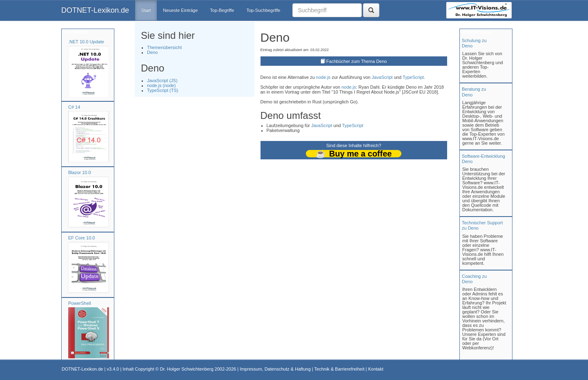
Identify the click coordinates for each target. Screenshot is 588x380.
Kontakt (375, 369)
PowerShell (80, 303)
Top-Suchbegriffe (263, 10)
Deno (152, 52)
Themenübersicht (164, 47)
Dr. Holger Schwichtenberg (187, 369)
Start (146, 10)
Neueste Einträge (180, 10)
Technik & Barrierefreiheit (340, 369)
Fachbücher (75, 32)
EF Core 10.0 (81, 238)
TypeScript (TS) (163, 90)
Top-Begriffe (222, 10)
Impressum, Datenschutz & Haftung (275, 369)
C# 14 (74, 107)
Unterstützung (476, 32)
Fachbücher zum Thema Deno (356, 61)
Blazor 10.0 (80, 172)
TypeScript (413, 77)
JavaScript (382, 77)
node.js (323, 77)
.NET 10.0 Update (86, 42)
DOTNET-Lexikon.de (95, 10)
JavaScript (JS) (162, 80)
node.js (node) (161, 85)
